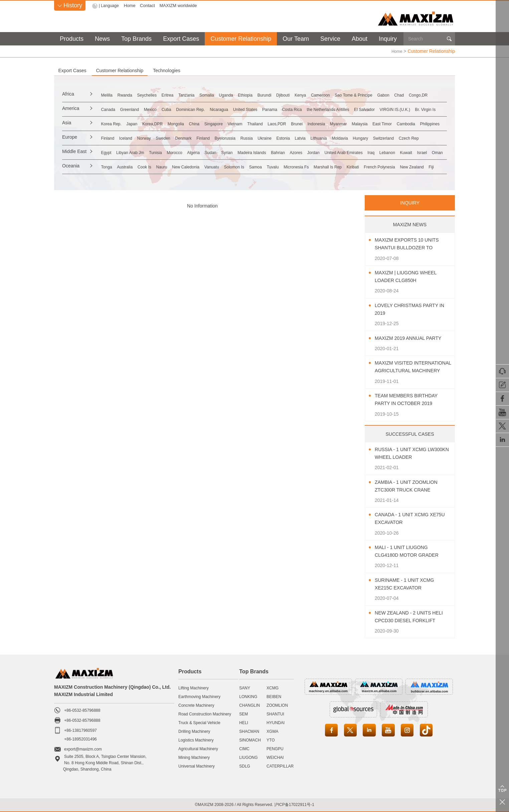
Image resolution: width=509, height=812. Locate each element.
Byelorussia (291, 138)
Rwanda (155, 95)
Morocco (220, 152)
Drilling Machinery (194, 731)
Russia (320, 138)
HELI (244, 722)
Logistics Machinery (196, 740)
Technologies (246, 70)
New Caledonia (237, 166)
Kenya (394, 95)
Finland (131, 138)
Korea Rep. (135, 123)
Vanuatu (271, 166)
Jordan (409, 152)
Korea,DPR (191, 123)
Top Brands (136, 39)
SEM (243, 714)
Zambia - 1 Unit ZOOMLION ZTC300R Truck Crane (410, 486)
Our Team (296, 39)
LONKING (248, 696)
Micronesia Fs (385, 166)
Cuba (211, 109)
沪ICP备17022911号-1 (294, 804)
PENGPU (275, 749)
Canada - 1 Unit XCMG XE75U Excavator (405, 518)
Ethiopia (318, 95)
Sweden (207, 138)
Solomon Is (301, 166)
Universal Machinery (197, 766)
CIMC (244, 749)
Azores (385, 152)
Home (131, 6)
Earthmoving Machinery (199, 696)
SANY (245, 688)
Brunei (386, 123)
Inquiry (388, 39)
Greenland (160, 109)
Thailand (329, 123)
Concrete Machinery (196, 705)
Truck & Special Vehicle (199, 722)
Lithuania (419, 138)
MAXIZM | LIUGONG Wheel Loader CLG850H (410, 276)
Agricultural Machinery (198, 749)
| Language (110, 6)
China (247, 123)
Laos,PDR (359, 123)
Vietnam (302, 123)
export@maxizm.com (83, 749)
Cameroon (421, 95)
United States (314, 109)
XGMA (272, 731)
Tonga (130, 166)
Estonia (370, 138)
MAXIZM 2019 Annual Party (412, 338)
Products (72, 39)
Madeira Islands (326, 152)
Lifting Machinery (194, 688)
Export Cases (181, 39)
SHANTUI (275, 714)
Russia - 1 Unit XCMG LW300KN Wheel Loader (409, 453)
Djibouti (370, 95)
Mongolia (222, 123)
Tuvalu (354, 166)
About (360, 39)
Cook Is (181, 166)
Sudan (270, 152)
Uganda (292, 95)
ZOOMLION (277, 705)
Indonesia (412, 123)
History (70, 5)
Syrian (293, 152)
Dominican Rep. (243, 109)
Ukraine (344, 138)
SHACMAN (249, 731)
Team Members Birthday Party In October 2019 (410, 399)
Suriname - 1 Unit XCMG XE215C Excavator (408, 584)
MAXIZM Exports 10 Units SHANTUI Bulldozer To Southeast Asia (411, 244)
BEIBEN (274, 696)
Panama (346, 109)
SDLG (245, 766)
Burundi (344, 95)
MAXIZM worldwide (180, 6)
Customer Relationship (241, 39)
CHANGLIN (249, 705)
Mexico (188, 109)
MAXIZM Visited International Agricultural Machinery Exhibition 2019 (412, 367)
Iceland (156, 138)
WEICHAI (275, 757)
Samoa (330, 166)
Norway (181, 138)
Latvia (394, 138)
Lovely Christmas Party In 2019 (411, 309)
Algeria (246, 152)
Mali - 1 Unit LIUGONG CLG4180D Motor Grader (411, 551)
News (102, 39)
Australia (155, 166)
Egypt (129, 152)
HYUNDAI (276, 722)
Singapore (274, 123)
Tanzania (238, 95)
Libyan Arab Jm (161, 152)
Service (330, 39)
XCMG (273, 688)
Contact (149, 6)
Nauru (205, 166)
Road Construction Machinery (205, 714)
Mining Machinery (194, 757)
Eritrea (212, 95)
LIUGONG (248, 757)
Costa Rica (376, 109)
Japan (163, 123)
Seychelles (184, 95)
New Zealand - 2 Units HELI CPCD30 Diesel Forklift (407, 617)
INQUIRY (410, 202)
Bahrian (360, 152)
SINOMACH (250, 740)
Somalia (266, 95)
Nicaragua (280, 109)
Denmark (235, 138)
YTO (271, 740)
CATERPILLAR (280, 766)
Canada (131, 109)
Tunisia (194, 152)
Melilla (130, 95)
